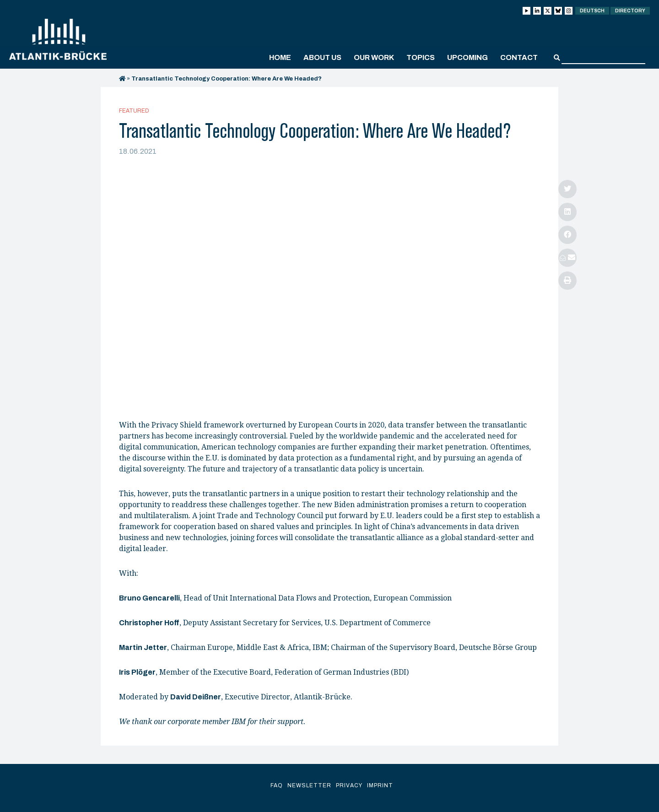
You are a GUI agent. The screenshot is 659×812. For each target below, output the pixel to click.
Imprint (380, 785)
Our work (374, 57)
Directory (630, 11)
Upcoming (467, 57)
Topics (421, 57)
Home (280, 57)
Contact (519, 57)
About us (322, 57)
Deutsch (592, 11)
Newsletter (309, 785)
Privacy (349, 785)
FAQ (277, 785)
